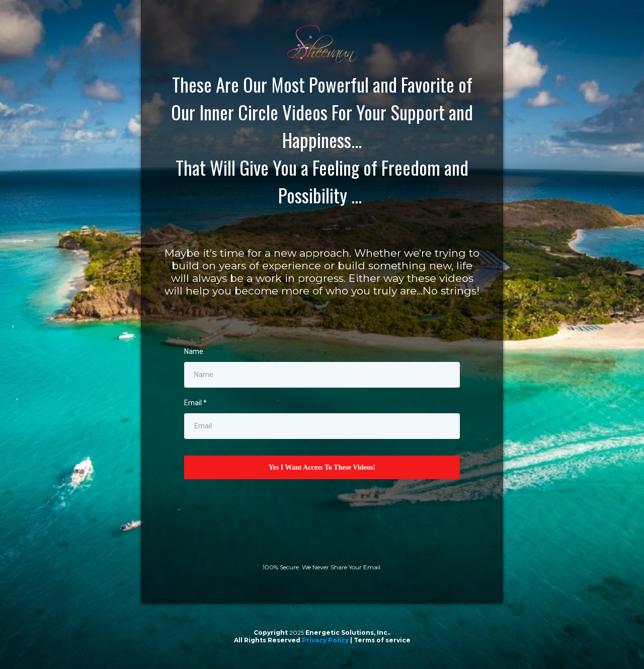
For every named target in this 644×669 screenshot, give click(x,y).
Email (195, 403)
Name (194, 351)
